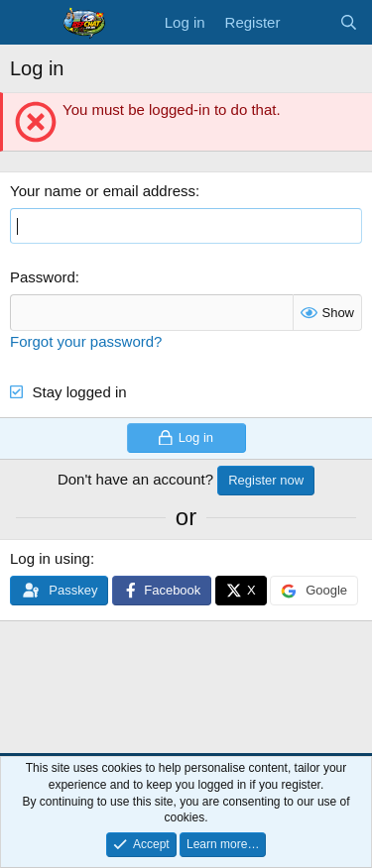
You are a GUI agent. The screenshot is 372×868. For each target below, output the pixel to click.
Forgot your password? (86, 341)
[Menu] (27, 23)
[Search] (349, 22)
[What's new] (309, 22)
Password (43, 277)
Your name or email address (103, 191)
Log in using (50, 558)
